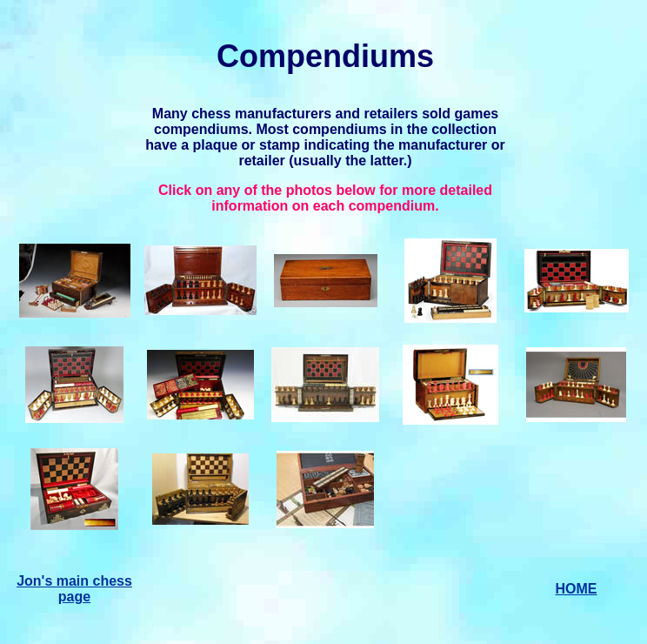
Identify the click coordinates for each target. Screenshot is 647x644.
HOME (577, 589)
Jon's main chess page (74, 589)
